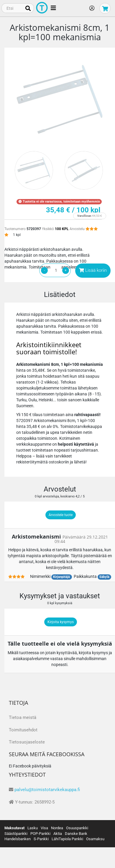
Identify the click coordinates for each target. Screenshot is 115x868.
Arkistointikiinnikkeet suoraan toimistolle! (49, 348)
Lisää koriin (93, 270)
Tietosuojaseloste (27, 742)
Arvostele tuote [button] (61, 515)
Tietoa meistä (23, 717)
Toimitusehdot (23, 730)
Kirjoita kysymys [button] (61, 622)
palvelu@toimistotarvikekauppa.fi (47, 790)
